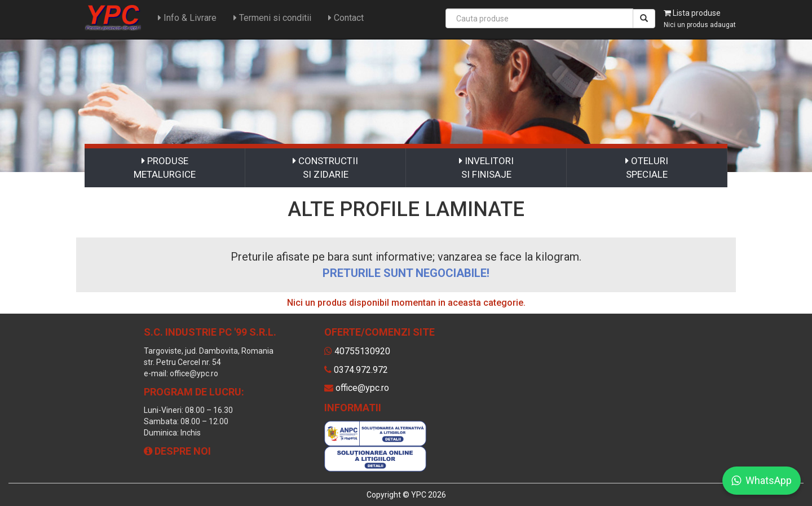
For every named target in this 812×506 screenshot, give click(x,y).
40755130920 (362, 351)
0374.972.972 (361, 370)
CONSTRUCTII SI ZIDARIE (325, 168)
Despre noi (177, 451)
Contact (346, 18)
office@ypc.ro (362, 388)
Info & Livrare (187, 18)
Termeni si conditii (272, 18)
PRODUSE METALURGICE (165, 168)
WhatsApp (762, 480)
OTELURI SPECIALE (647, 168)
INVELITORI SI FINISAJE (486, 168)
